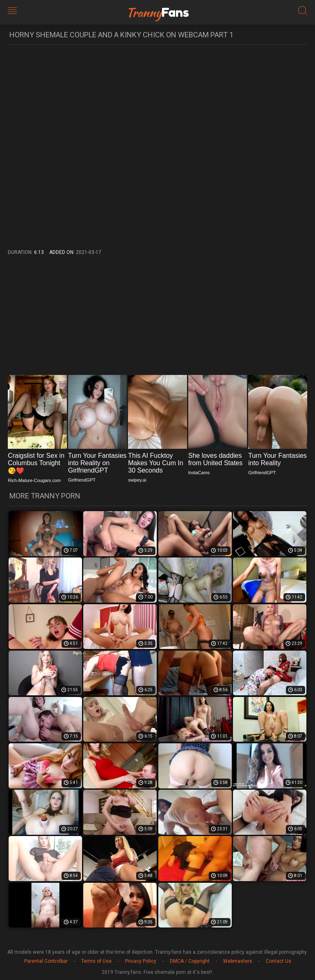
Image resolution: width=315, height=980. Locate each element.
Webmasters (238, 961)
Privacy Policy (141, 961)
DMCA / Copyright (190, 961)
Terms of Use (96, 961)
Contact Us (278, 961)
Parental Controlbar (46, 961)
